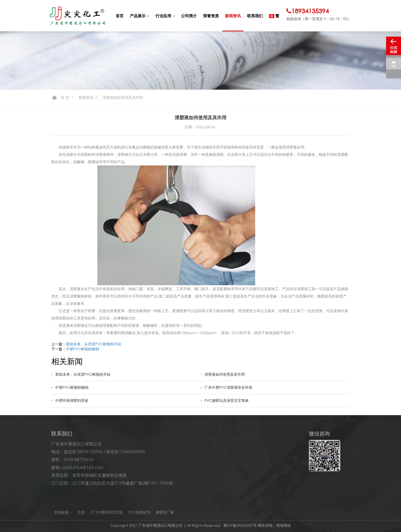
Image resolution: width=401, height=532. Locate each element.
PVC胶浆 (199, 459)
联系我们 (255, 16)
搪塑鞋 (237, 493)
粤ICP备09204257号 (241, 525)
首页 (120, 16)
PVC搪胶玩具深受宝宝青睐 (227, 400)
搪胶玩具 (239, 452)
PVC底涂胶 (201, 452)
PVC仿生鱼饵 (243, 479)
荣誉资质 (211, 16)
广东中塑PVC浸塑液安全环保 (228, 387)
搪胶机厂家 (165, 514)
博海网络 (283, 525)
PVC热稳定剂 (204, 445)
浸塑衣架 (239, 486)
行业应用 (165, 16)
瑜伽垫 (237, 459)
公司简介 (189, 16)
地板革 (237, 445)
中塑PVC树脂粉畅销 (83, 349)
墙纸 (235, 466)
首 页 (65, 97)
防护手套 (239, 473)
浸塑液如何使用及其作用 (225, 374)
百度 (81, 514)
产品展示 (140, 16)
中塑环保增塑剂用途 (72, 400)
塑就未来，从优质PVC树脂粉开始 (94, 344)
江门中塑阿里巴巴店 (107, 514)
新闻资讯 (233, 16)
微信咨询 (319, 435)
